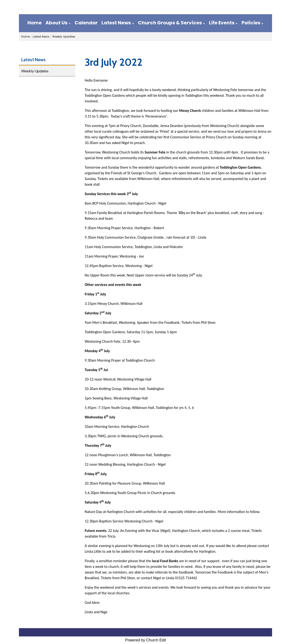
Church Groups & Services (170, 23)
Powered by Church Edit (146, 640)
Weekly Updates (64, 37)
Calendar (86, 23)
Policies (251, 23)
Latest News (116, 23)
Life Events (222, 23)
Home (35, 23)
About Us (56, 23)
